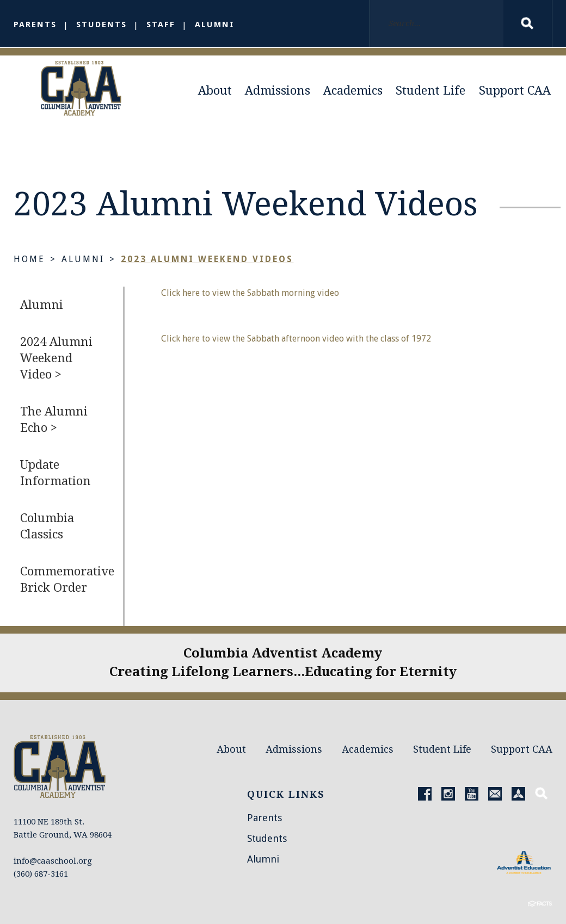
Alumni (215, 24)
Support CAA (515, 91)
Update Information (56, 475)
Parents (35, 24)
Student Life (430, 91)
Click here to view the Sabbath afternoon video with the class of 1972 (296, 341)
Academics (353, 91)
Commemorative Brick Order (67, 582)
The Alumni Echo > (54, 422)
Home (29, 261)
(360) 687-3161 (41, 854)
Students (101, 24)
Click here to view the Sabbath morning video (250, 295)
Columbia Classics (47, 528)
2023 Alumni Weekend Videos (207, 261)
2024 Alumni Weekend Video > (56, 360)
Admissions (278, 91)
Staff (161, 24)
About (215, 91)
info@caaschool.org (53, 841)
